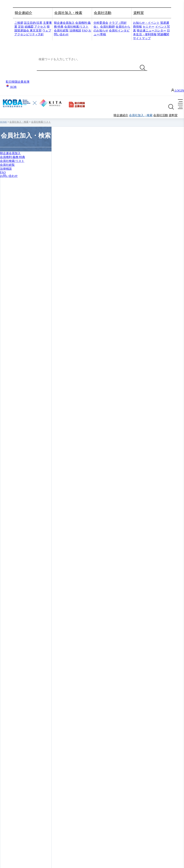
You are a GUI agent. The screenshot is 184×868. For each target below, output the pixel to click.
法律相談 (75, 30)
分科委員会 (101, 23)
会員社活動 (103, 13)
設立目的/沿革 (33, 23)
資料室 (139, 13)
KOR (11, 87)
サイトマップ (142, 38)
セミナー (148, 27)
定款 (21, 27)
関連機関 (163, 34)
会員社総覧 (61, 30)
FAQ (85, 30)
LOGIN (178, 91)
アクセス (40, 27)
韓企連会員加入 (64, 23)
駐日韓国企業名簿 (18, 82)
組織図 (29, 27)
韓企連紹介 (23, 13)
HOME (3, 122)
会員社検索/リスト (76, 27)
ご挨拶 (19, 23)
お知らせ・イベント (146, 23)
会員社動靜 (107, 27)
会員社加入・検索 (68, 13)
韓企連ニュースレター (151, 30)
